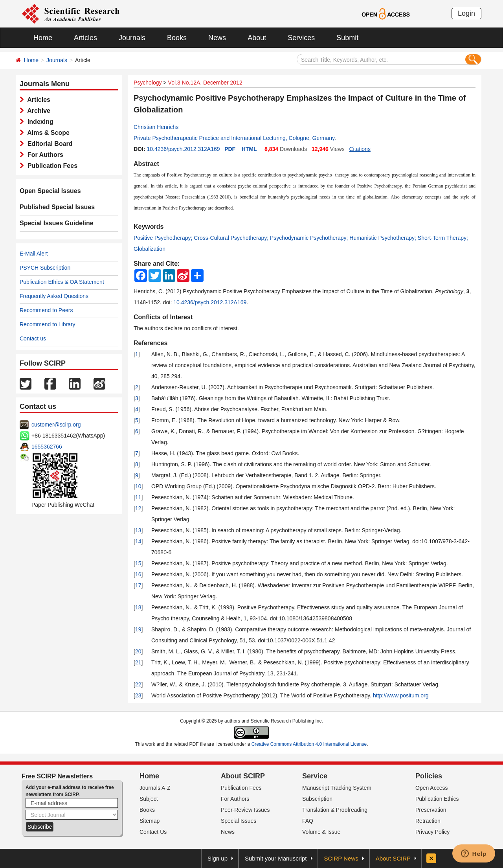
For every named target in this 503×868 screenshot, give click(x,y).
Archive (37, 111)
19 (138, 629)
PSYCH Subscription (45, 268)
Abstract (146, 164)
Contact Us (153, 832)
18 (138, 607)
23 (138, 695)
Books (177, 38)
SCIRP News (341, 858)
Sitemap (150, 821)
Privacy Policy (432, 832)
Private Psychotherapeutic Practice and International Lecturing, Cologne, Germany (234, 138)
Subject (149, 799)
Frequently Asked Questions (54, 296)
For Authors (44, 155)
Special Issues (239, 821)
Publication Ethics (437, 799)
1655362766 (47, 447)
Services (301, 38)
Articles (85, 38)
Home (43, 38)
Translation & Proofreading (335, 810)
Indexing (39, 122)
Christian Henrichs (156, 127)
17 (138, 585)
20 (138, 651)
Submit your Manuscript (276, 858)
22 (138, 684)
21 (138, 662)
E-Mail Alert (34, 254)
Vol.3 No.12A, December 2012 (205, 83)
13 (138, 530)
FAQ (308, 821)
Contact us (33, 338)
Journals (132, 38)
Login (466, 13)
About (257, 38)
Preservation (431, 810)
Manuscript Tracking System (337, 788)
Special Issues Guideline (57, 223)
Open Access (432, 788)
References (151, 343)
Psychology (148, 83)
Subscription (317, 799)
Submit (347, 38)
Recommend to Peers (46, 310)
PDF (230, 149)
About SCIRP (243, 776)
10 (138, 486)
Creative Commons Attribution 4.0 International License (309, 744)
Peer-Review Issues (245, 810)
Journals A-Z (155, 788)
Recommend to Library (48, 324)
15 (138, 563)
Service (315, 776)
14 (138, 541)
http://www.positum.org (401, 695)
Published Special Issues (57, 207)
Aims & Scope (47, 133)
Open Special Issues (50, 191)
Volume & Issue (321, 832)
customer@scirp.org (56, 425)
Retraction (428, 821)
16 (138, 574)
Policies (429, 776)
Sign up (218, 858)
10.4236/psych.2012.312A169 (183, 149)
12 (138, 508)
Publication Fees (51, 166)
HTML (249, 149)
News (217, 38)
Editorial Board (48, 144)
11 (138, 497)
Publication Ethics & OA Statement (62, 282)
